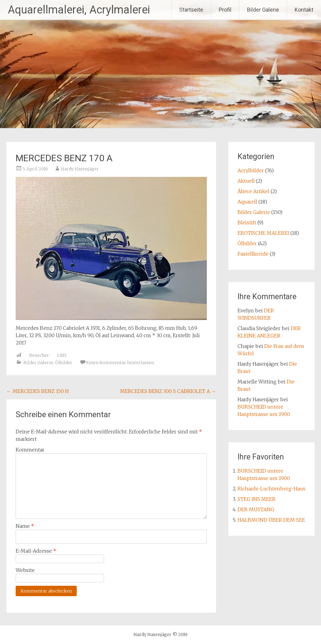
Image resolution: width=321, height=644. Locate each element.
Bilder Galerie (263, 10)
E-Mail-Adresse (36, 551)
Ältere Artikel (253, 191)
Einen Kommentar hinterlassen (120, 363)
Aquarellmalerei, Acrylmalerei (79, 10)
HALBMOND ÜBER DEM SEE (271, 520)
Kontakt (304, 10)
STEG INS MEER (257, 499)
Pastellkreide (253, 254)
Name (25, 526)
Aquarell (247, 202)
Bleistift (247, 223)
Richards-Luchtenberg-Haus (271, 489)
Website (25, 570)
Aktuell (246, 181)
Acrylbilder (251, 170)
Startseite (191, 10)
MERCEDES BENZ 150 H (38, 391)
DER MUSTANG (256, 509)
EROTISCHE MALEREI (263, 233)
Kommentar (30, 450)
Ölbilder (64, 363)
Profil (225, 10)
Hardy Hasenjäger (80, 169)
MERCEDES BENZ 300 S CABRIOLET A (168, 391)
